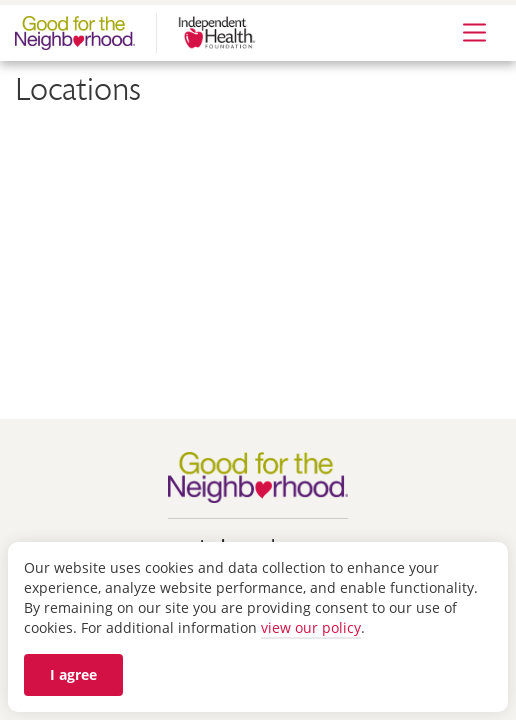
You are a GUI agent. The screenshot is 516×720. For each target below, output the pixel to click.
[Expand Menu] (474, 33)
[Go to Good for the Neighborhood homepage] (262, 476)
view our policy (311, 627)
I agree (73, 674)
